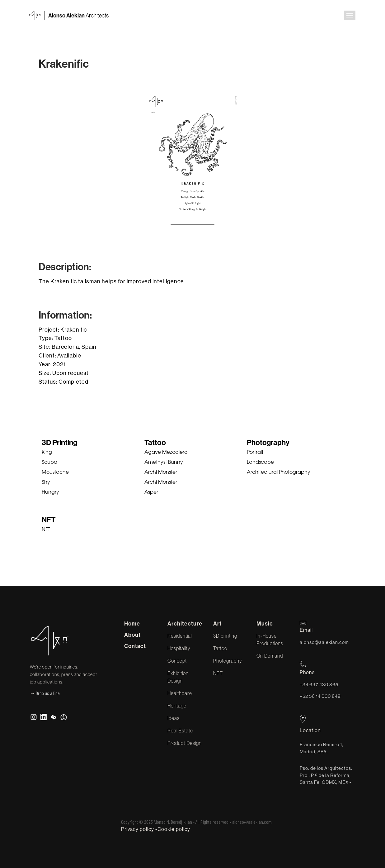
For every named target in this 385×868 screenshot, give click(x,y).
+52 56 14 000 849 (320, 696)
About (132, 635)
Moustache (55, 472)
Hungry (50, 492)
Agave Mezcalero (166, 453)
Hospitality (179, 648)
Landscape (260, 463)
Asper (151, 492)
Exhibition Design (178, 677)
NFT (49, 520)
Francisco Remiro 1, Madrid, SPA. (322, 748)
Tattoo (155, 443)
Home (132, 624)
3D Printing (59, 443)
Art (217, 624)
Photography (268, 443)
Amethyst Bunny (164, 463)
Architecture (185, 624)
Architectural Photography (279, 472)
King (47, 453)
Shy (46, 482)
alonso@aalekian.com (324, 642)
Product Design (185, 743)
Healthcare (180, 693)
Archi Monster (161, 472)
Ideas (174, 718)
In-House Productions (270, 640)
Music (265, 624)
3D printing (225, 636)
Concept (177, 661)
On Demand (270, 656)
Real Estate (180, 731)
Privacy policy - (139, 829)
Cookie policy (174, 829)
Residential (180, 636)
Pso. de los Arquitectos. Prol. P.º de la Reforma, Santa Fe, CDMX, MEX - (326, 775)
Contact (135, 646)
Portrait (255, 453)
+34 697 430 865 (319, 685)
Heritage (177, 706)
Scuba (49, 463)
